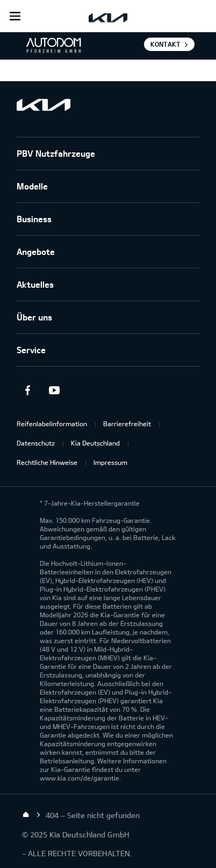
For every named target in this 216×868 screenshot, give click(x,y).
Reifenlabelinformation (52, 424)
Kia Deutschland (95, 443)
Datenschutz (36, 443)
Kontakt (165, 44)
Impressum (110, 462)
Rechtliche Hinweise (47, 462)
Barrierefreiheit (127, 424)
